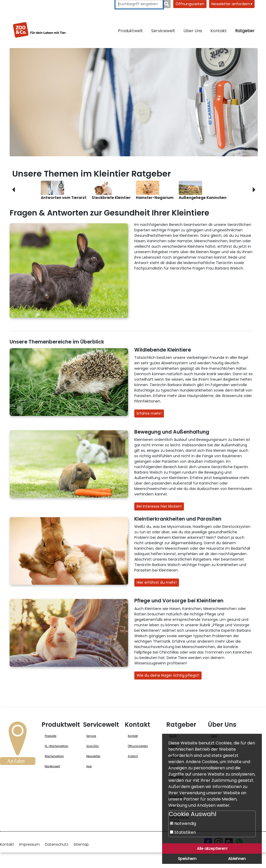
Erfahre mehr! (149, 413)
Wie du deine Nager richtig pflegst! (168, 675)
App (89, 766)
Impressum (29, 844)
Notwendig (183, 823)
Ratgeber (245, 31)
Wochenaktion (54, 756)
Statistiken (183, 832)
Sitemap (81, 844)
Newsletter (93, 756)
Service (91, 736)
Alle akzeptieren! (212, 849)
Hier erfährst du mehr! (157, 582)
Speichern (187, 859)
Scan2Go (92, 746)
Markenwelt (52, 766)
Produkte (51, 736)
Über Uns (193, 31)
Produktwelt (130, 31)
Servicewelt (163, 31)
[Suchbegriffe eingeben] (139, 4)
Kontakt (219, 31)
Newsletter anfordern (232, 4)
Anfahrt (133, 756)
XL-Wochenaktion (56, 746)
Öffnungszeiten (190, 4)
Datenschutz (57, 844)
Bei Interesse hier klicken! (159, 506)
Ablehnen (237, 859)
